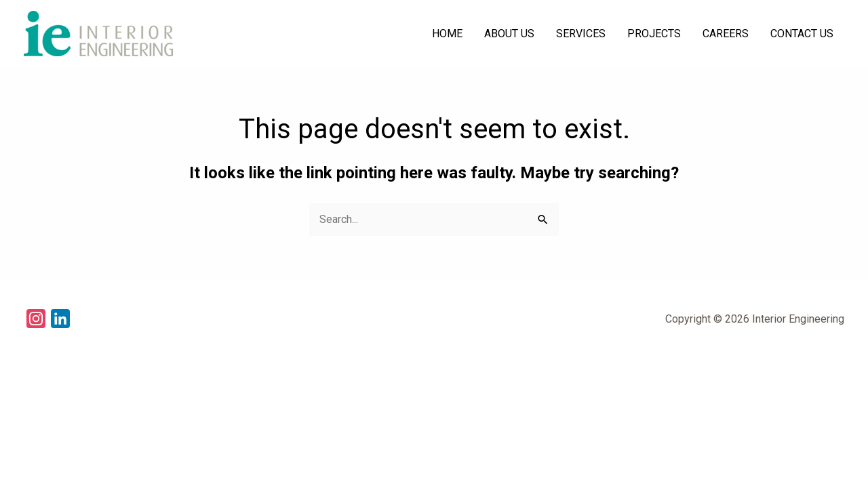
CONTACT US (802, 34)
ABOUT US (509, 34)
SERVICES (581, 34)
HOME (447, 34)
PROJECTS (654, 34)
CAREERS (726, 34)
